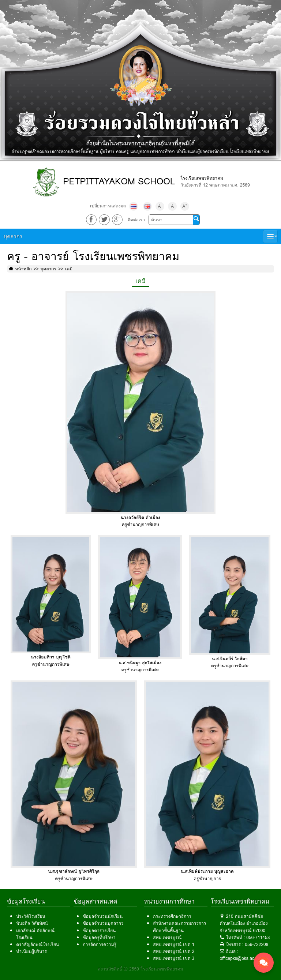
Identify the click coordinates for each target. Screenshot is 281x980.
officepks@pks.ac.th (240, 958)
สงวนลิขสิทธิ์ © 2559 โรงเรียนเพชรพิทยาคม (141, 969)
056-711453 (258, 937)
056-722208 (256, 944)
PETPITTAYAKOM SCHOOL (119, 181)
